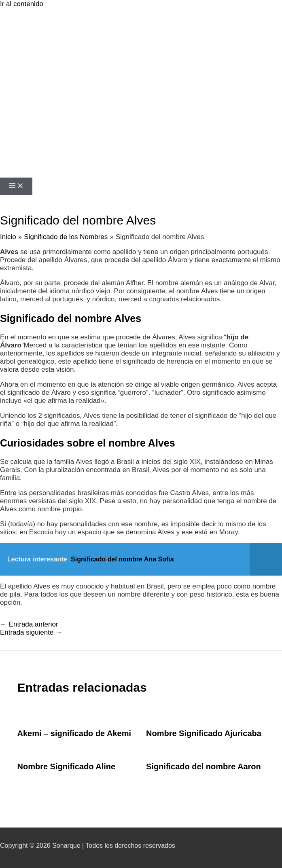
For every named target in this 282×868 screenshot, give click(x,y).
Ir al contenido (22, 4)
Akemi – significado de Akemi (74, 733)
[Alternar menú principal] (16, 186)
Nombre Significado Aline (67, 766)
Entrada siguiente (31, 632)
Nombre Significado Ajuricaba (204, 733)
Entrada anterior (29, 624)
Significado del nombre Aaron (204, 766)
